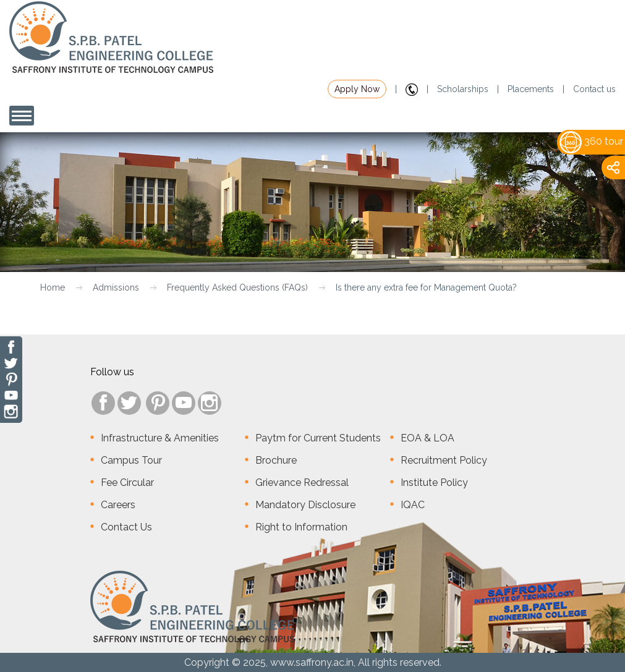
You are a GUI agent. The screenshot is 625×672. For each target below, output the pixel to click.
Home (53, 287)
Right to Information (301, 527)
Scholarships (463, 89)
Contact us (594, 89)
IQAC (413, 505)
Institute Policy (434, 483)
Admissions (116, 287)
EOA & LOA (427, 438)
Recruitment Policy (444, 460)
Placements (531, 89)
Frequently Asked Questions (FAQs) (237, 287)
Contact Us (126, 527)
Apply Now (357, 89)
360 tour (591, 141)
